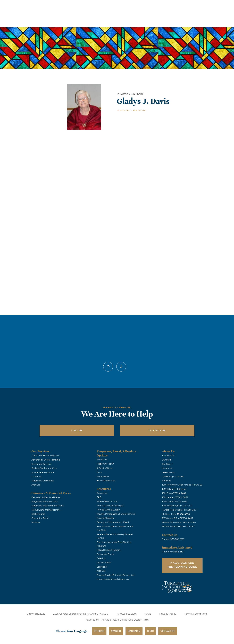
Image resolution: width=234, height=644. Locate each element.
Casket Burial (38, 514)
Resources (102, 493)
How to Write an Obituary (110, 506)
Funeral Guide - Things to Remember (116, 575)
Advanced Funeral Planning (46, 460)
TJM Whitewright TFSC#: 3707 (177, 506)
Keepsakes (102, 460)
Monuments (103, 477)
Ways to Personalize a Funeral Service (116, 514)
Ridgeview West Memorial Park (47, 506)
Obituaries (143, 5)
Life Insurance (104, 563)
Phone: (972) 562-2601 (173, 539)
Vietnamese (168, 631)
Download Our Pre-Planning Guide (182, 565)
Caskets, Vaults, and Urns (44, 468)
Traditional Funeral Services (45, 456)
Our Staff (166, 460)
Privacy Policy (168, 614)
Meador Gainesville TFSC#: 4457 (178, 527)
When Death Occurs (107, 501)
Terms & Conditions (196, 614)
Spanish (116, 631)
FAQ (99, 497)
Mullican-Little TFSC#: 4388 (176, 514)
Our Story (167, 464)
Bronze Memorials (106, 481)
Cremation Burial (40, 518)
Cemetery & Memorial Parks (46, 497)
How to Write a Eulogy (108, 510)
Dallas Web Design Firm (134, 620)
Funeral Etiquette (106, 518)
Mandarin (134, 631)
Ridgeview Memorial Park (45, 502)
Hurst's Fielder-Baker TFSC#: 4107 (179, 510)
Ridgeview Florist (105, 464)
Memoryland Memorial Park (46, 510)
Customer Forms (105, 554)
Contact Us (157, 431)
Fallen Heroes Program (108, 550)
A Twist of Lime (104, 468)
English (99, 631)
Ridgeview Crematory (43, 481)
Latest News (168, 472)
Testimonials (168, 456)
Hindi (150, 631)
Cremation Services (41, 464)
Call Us (77, 431)
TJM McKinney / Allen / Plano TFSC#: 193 (182, 485)
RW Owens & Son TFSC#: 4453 (177, 518)
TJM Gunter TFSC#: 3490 (174, 502)
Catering (101, 558)
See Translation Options (168, 5)
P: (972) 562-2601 (127, 614)
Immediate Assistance (43, 472)
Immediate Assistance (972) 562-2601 (204, 5)
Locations (124, 5)
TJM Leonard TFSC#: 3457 (175, 497)
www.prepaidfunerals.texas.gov (113, 579)
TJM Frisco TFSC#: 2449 (174, 493)
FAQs (148, 614)
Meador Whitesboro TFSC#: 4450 (179, 523)
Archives (36, 485)
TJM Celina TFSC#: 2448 (174, 489)
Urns (99, 472)
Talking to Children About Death (113, 522)
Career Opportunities (173, 477)
